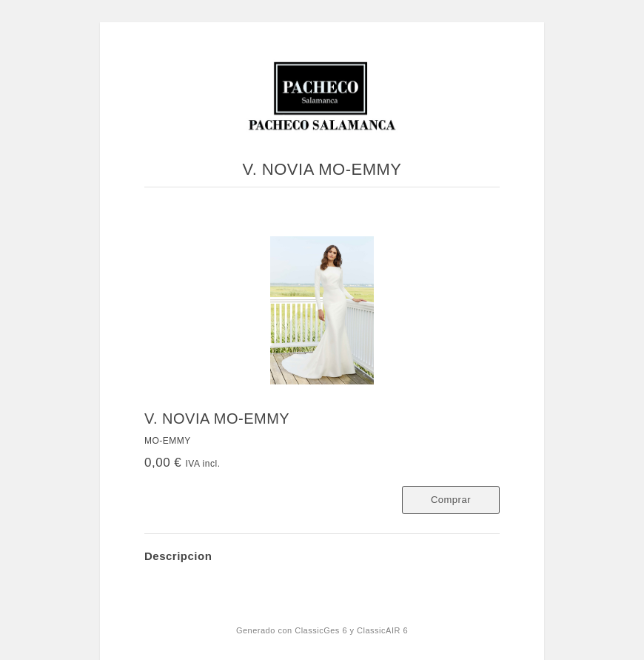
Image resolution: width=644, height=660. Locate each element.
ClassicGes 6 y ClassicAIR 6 (351, 630)
